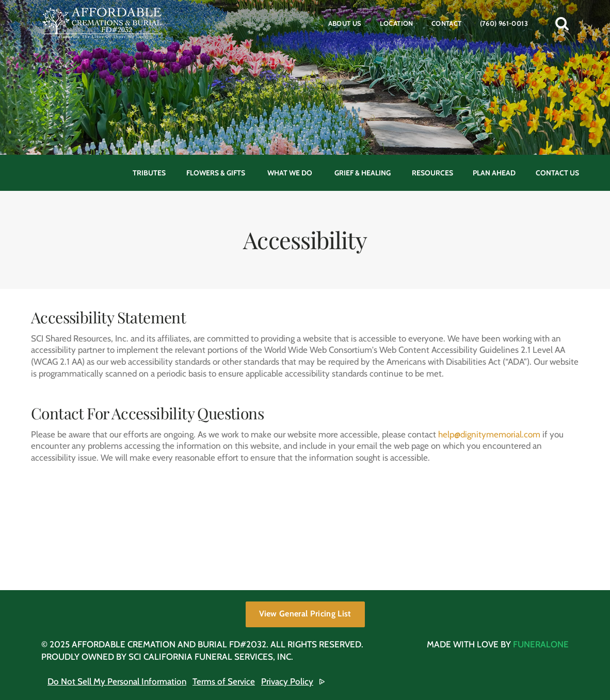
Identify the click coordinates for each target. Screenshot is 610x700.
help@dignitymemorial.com (489, 434)
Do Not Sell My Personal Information (117, 681)
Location (397, 23)
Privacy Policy (287, 681)
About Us (345, 23)
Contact (447, 23)
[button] (562, 23)
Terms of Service (224, 681)
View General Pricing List (305, 614)
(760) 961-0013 (504, 23)
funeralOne (541, 644)
